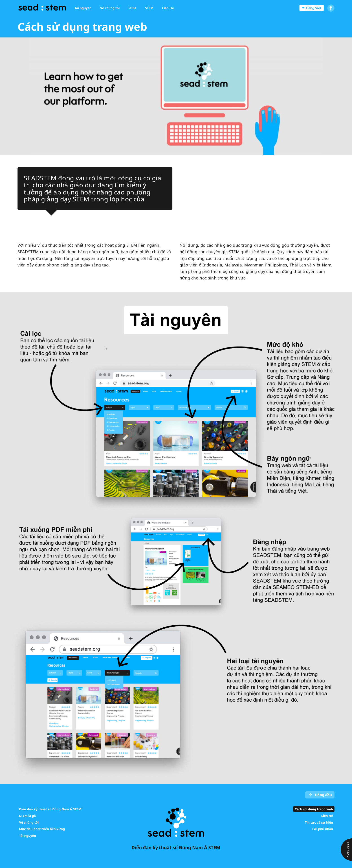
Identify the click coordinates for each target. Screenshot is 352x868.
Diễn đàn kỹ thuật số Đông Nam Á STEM (50, 809)
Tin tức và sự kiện (319, 822)
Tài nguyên (27, 835)
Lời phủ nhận (323, 829)
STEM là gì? (28, 816)
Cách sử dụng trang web (314, 809)
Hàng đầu (323, 795)
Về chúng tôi (29, 822)
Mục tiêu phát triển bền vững (42, 829)
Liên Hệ (327, 816)
